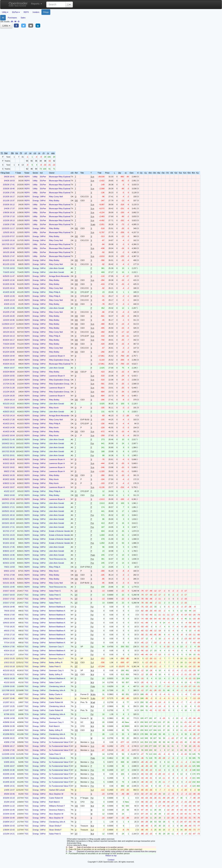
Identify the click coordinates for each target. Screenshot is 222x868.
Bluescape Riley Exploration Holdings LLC (67, 177)
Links (6, 26)
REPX (26, 12)
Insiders (36, 12)
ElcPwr (43, 177)
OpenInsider (18, 4)
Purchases (12, 18)
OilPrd (43, 197)
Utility (35, 177)
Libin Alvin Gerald (57, 268)
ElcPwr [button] (16, 12)
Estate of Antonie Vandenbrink (62, 531)
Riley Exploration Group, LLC (61, 360)
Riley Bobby (54, 201)
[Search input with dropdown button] (56, 5)
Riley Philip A (55, 292)
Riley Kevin (54, 408)
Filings (46, 12)
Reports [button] (37, 4)
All (3, 18)
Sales (23, 18)
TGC (26, 591)
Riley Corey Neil (56, 197)
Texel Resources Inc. (58, 559)
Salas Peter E (55, 591)
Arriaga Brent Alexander (59, 276)
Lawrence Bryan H (57, 356)
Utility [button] (5, 12)
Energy (36, 197)
